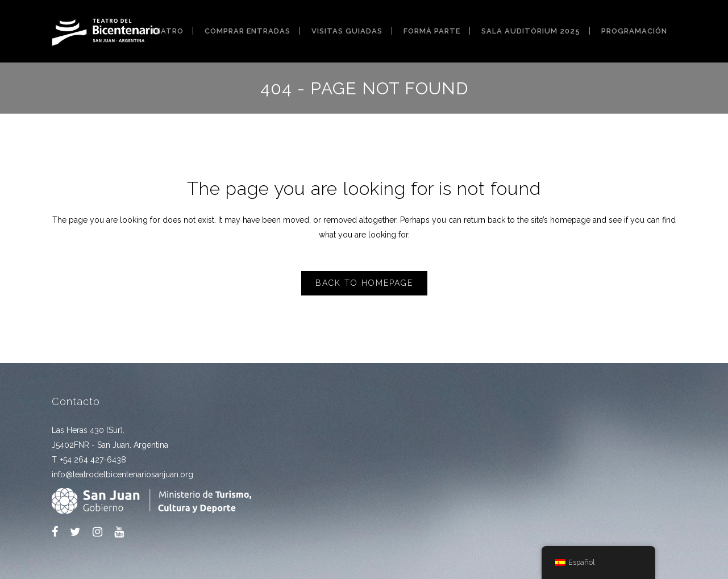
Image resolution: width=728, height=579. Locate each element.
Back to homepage (364, 283)
